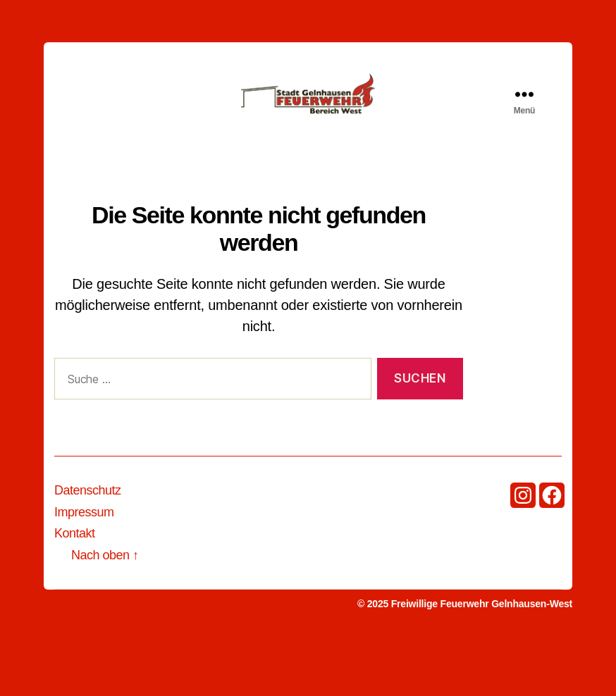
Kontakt (75, 590)
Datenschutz (88, 547)
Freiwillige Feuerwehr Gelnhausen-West (482, 660)
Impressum (84, 568)
